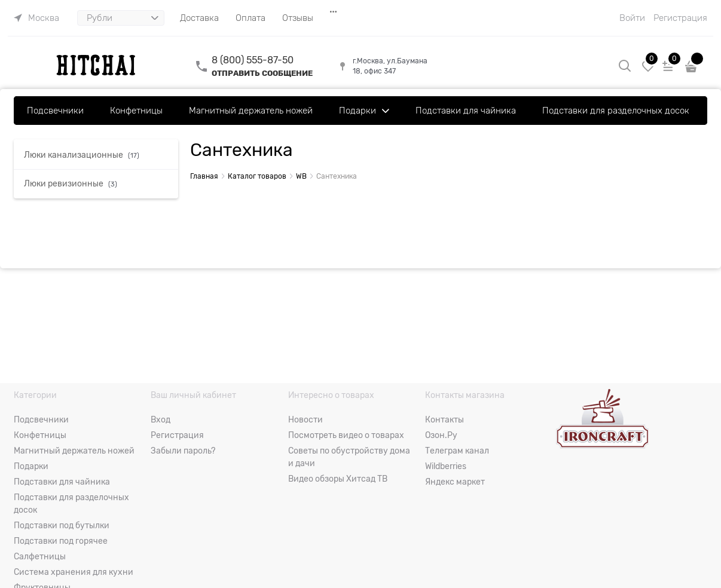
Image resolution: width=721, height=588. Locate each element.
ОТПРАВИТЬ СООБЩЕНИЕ (262, 73)
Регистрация (680, 18)
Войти (632, 18)
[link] (36, 18)
